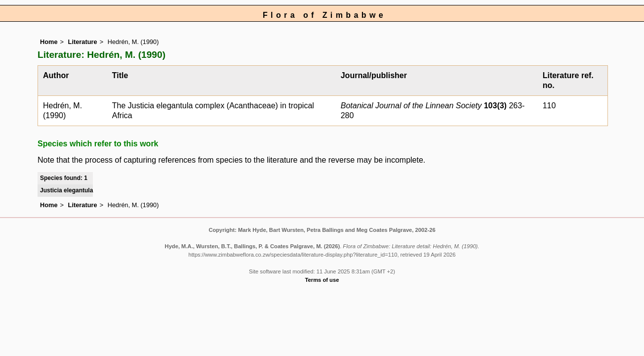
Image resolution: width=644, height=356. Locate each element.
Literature (83, 42)
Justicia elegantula (66, 190)
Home (49, 42)
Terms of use (322, 280)
